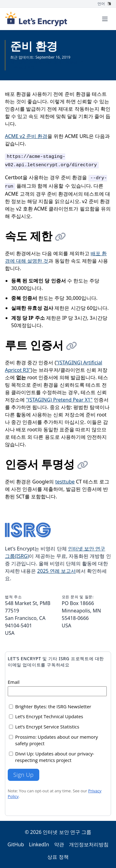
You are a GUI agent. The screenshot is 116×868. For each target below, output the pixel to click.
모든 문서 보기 (22, 67)
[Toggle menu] (105, 19)
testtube (65, 482)
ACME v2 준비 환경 (26, 136)
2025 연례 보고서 (56, 571)
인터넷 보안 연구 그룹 (67, 832)
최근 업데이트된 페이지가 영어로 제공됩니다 (47, 62)
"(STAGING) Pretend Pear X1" (59, 400)
